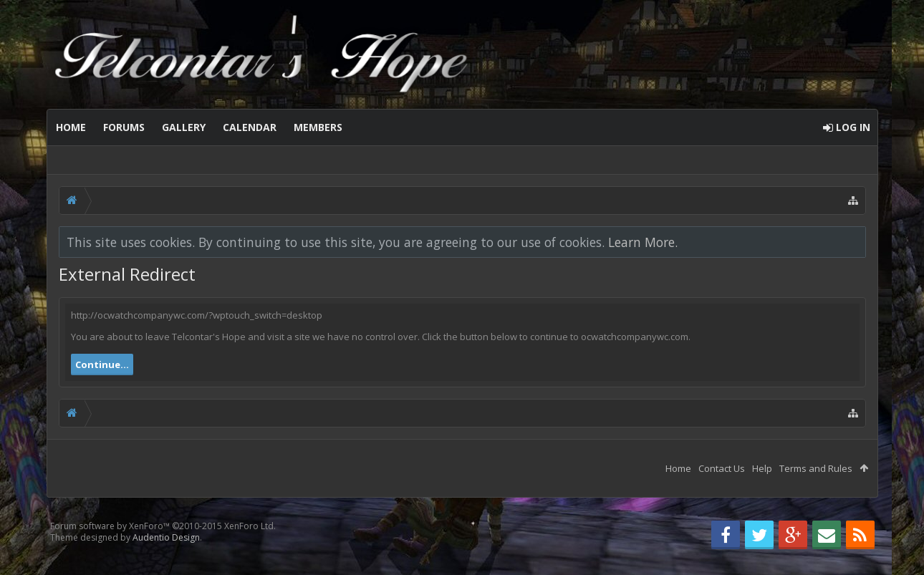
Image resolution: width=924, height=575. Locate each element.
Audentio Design (166, 537)
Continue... (102, 364)
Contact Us (722, 468)
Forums (124, 127)
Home (71, 127)
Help (762, 468)
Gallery (184, 127)
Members (318, 127)
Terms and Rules (816, 468)
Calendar (250, 127)
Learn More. (643, 242)
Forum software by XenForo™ (163, 526)
